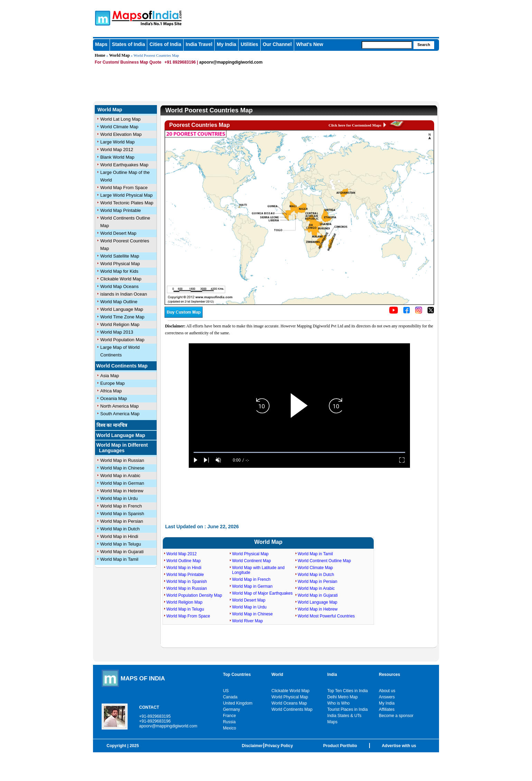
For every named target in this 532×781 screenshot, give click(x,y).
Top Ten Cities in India (348, 691)
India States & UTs (344, 716)
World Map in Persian (122, 521)
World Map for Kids (119, 271)
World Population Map (122, 340)
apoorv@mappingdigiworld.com (231, 62)
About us (387, 691)
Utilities (249, 44)
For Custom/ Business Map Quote (128, 62)
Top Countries (237, 675)
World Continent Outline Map (324, 561)
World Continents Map (122, 366)
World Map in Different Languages (122, 448)
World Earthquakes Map (124, 165)
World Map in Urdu (119, 498)
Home (100, 55)
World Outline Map (183, 561)
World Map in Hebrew (122, 491)
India (332, 675)
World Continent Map (251, 561)
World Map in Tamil (119, 559)
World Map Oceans (119, 286)
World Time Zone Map (122, 317)
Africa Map (111, 391)
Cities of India (165, 44)
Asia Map (110, 376)
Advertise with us (399, 746)
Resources (389, 675)
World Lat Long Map (120, 119)
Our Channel (277, 44)
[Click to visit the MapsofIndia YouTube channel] (394, 312)
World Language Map (122, 309)
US (226, 691)
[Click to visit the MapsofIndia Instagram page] (419, 312)
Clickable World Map (121, 279)
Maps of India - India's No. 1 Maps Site (102, 18)
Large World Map (117, 142)
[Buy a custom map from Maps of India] (184, 316)
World (277, 675)
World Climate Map (119, 127)
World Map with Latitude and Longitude (258, 570)
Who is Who (339, 703)
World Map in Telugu (121, 544)
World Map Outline (119, 302)
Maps (101, 44)
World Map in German (122, 483)
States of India (129, 44)
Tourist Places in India (348, 709)
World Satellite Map (120, 256)
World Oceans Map (289, 703)
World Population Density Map (194, 595)
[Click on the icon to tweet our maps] (431, 312)
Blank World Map (117, 157)
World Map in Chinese (122, 468)
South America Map (120, 414)
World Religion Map (120, 324)
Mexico (230, 728)
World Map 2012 (117, 150)
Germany (231, 709)
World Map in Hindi (119, 536)
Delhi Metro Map (343, 697)
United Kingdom (238, 703)
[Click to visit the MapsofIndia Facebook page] (407, 312)
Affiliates (387, 709)
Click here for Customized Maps (355, 125)
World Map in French (121, 506)
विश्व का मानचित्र (112, 425)
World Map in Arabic (120, 476)
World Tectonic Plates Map (127, 203)
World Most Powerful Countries (326, 616)
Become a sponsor (396, 716)
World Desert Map (118, 233)
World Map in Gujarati (122, 552)
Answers (387, 697)
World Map (120, 55)
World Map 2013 (117, 332)
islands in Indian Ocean (124, 294)
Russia (229, 722)
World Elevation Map (121, 134)
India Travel (199, 44)
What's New (310, 44)
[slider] (299, 452)
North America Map (119, 406)
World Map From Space (124, 188)
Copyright (116, 746)
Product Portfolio (340, 746)
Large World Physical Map (127, 195)
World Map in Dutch (120, 529)
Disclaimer (252, 746)
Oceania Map (114, 398)
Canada (230, 697)
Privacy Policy (279, 746)
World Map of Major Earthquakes (262, 593)
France (229, 716)
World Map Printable (121, 210)
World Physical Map (120, 264)
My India (226, 44)
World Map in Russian (122, 460)
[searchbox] (387, 45)
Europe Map (113, 383)
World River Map (247, 621)
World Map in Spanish (122, 514)
